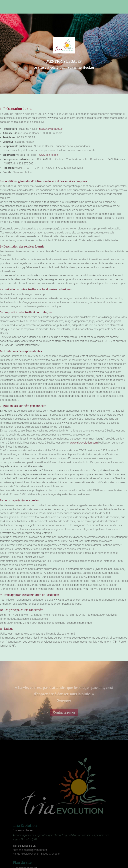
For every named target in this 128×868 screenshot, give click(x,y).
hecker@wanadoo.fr (51, 129)
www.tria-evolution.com (83, 443)
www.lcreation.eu (49, 155)
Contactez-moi (64, 712)
